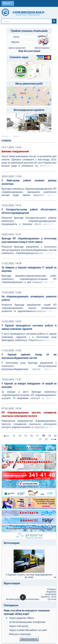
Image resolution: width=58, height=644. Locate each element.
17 (37, 436)
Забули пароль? (42, 48)
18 (43, 436)
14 (20, 436)
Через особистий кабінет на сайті (26, 630)
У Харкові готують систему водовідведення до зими (29, 564)
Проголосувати (29, 639)
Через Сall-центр (17, 626)
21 (40, 439)
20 (55, 436)
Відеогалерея (12, 584)
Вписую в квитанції (18, 634)
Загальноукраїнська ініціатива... (23, 599)
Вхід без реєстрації (29, 51)
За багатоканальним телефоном (25, 622)
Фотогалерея (12, 543)
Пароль (15, 42)
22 (46, 439)
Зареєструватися (17, 48)
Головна (5, 136)
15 (26, 436)
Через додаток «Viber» (20, 618)
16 (31, 436)
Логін (16, 37)
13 (14, 436)
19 (49, 436)
